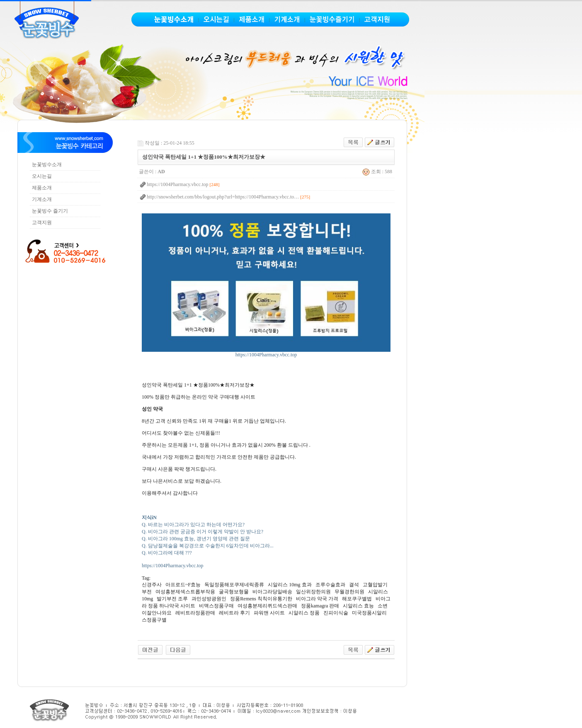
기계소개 (42, 199)
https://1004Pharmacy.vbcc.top (266, 352)
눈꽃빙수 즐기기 (50, 211)
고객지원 (42, 223)
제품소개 (42, 188)
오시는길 (42, 176)
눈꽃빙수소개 (47, 164)
